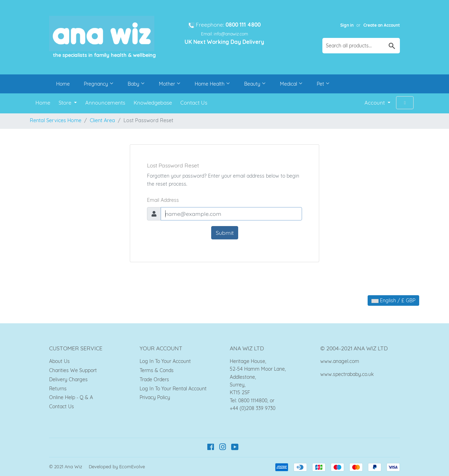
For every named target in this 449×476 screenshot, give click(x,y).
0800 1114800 (253, 401)
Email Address (163, 200)
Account (375, 103)
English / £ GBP (393, 300)
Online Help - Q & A (71, 397)
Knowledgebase (153, 103)
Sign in (347, 25)
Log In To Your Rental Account (173, 389)
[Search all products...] (361, 46)
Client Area (102, 120)
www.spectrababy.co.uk (347, 374)
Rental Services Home (56, 120)
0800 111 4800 (243, 25)
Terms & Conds (157, 370)
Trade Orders (154, 379)
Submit (225, 233)
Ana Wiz (73, 467)
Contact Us (194, 103)
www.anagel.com (340, 361)
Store (66, 103)
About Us (59, 361)
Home (63, 84)
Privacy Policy (155, 397)
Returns (58, 389)
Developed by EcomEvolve (117, 467)
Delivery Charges (68, 379)
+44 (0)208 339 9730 (253, 408)
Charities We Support (73, 370)
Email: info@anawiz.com (224, 34)
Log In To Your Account (165, 361)
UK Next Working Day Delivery (224, 42)
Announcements (105, 103)
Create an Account (382, 25)
